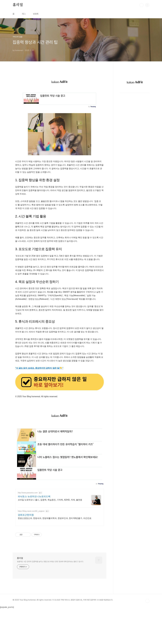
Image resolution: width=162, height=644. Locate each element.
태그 (24, 14)
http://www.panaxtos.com (28, 528)
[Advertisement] (59, 442)
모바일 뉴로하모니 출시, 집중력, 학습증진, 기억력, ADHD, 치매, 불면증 (50, 535)
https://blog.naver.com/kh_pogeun (31, 547)
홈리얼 (18, 5)
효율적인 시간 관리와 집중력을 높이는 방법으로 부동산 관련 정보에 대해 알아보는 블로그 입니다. (50, 597)
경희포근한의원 (26, 550)
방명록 (36, 14)
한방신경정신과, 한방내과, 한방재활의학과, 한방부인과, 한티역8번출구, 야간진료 (55, 554)
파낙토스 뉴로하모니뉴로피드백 (34, 532)
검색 (141, 5)
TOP (147, 636)
